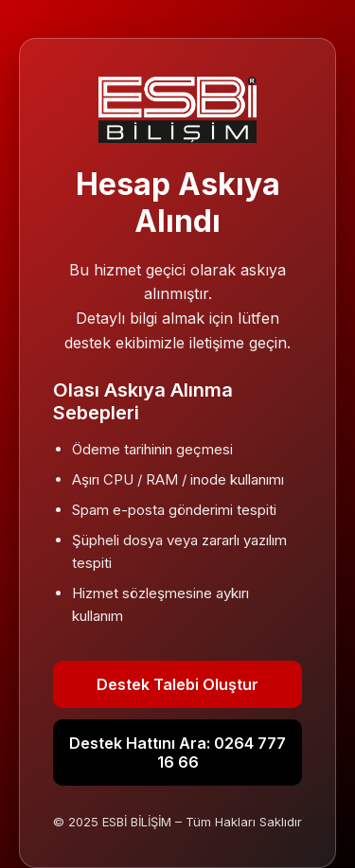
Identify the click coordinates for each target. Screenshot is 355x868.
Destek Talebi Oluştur (177, 684)
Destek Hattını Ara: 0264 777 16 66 (177, 753)
